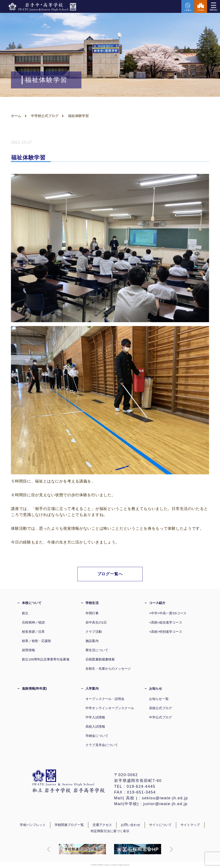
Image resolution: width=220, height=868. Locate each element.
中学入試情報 (95, 717)
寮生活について (97, 650)
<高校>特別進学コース (166, 632)
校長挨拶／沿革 (33, 632)
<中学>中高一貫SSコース (168, 613)
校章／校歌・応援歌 (37, 641)
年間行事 (92, 613)
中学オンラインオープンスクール (110, 708)
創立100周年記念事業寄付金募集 (46, 659)
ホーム (16, 116)
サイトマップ (190, 825)
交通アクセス (102, 825)
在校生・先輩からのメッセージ (108, 668)
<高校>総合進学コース (166, 622)
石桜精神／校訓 (33, 622)
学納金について (97, 736)
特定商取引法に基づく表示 (110, 831)
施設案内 (92, 641)
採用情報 (28, 650)
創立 (25, 613)
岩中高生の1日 (96, 622)
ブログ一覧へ (110, 574)
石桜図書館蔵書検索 (100, 659)
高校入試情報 (95, 726)
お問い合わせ (130, 825)
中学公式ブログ (160, 717)
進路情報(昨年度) (34, 688)
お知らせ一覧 (159, 699)
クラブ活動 (94, 632)
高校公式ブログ (160, 708)
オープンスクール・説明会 (105, 699)
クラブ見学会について (102, 745)
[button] (49, 849)
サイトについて (160, 825)
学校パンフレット (33, 825)
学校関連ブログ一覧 (69, 825)
